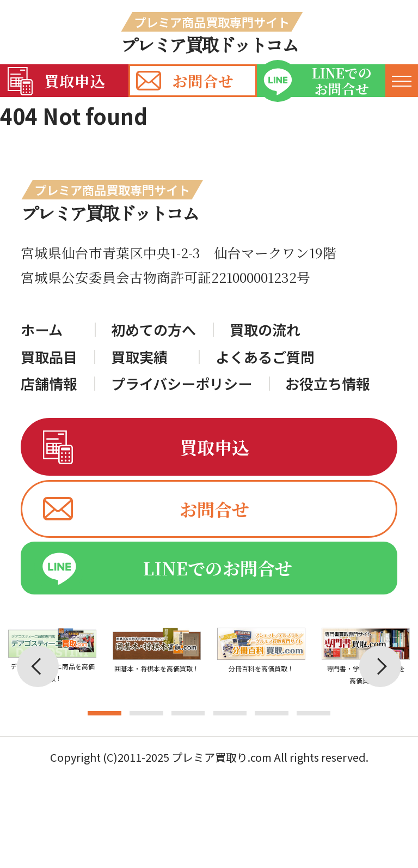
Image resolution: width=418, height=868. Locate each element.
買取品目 (49, 357)
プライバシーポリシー (182, 384)
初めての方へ (153, 330)
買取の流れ (265, 330)
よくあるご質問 (265, 357)
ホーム (42, 330)
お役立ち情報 (328, 384)
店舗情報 (49, 384)
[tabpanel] (157, 674)
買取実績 (139, 357)
